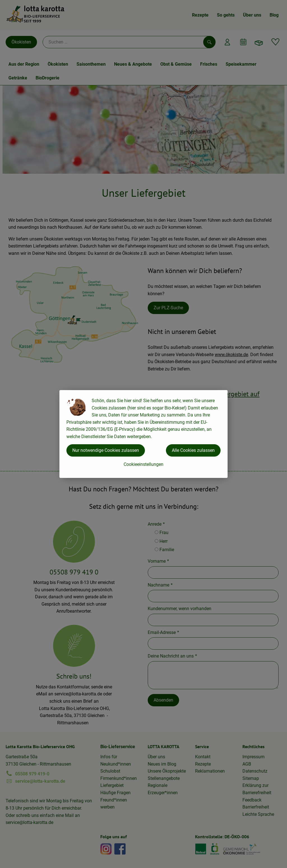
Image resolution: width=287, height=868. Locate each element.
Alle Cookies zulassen (193, 450)
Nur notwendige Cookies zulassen (106, 450)
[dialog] (143, 434)
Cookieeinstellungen (143, 464)
